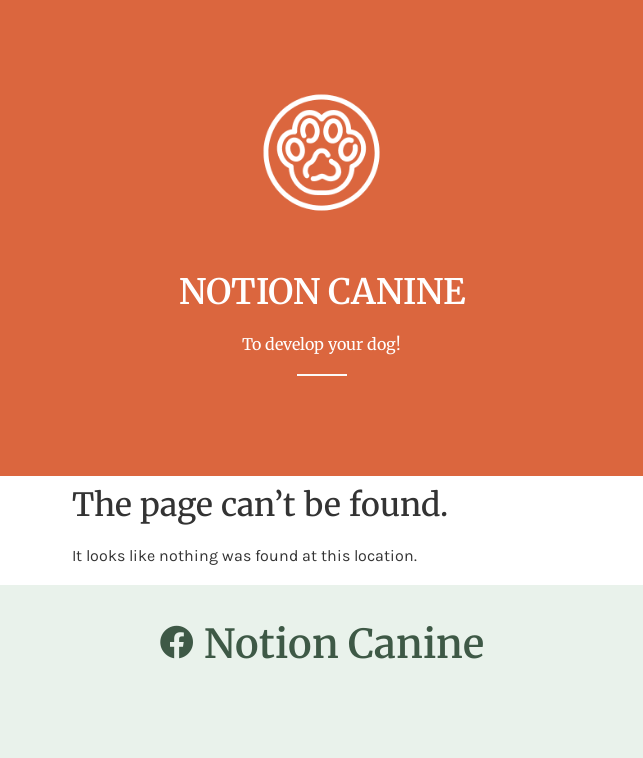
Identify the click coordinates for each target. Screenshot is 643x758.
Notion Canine (344, 644)
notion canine (322, 292)
